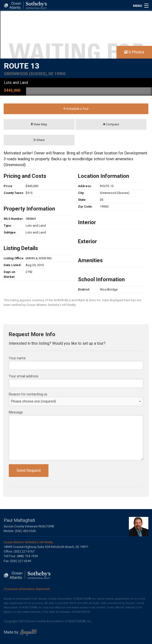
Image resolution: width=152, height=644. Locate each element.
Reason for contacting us (28, 394)
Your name (17, 358)
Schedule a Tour (76, 109)
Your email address (24, 376)
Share (39, 140)
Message (16, 412)
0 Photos (134, 52)
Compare (111, 124)
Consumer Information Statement (27, 589)
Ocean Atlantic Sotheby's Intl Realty (28, 542)
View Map (39, 124)
